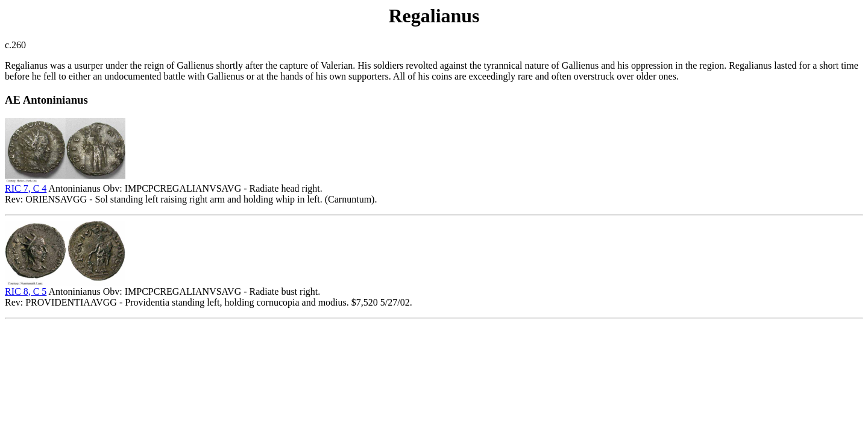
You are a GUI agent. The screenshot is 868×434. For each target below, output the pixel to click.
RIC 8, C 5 (26, 291)
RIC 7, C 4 (26, 188)
